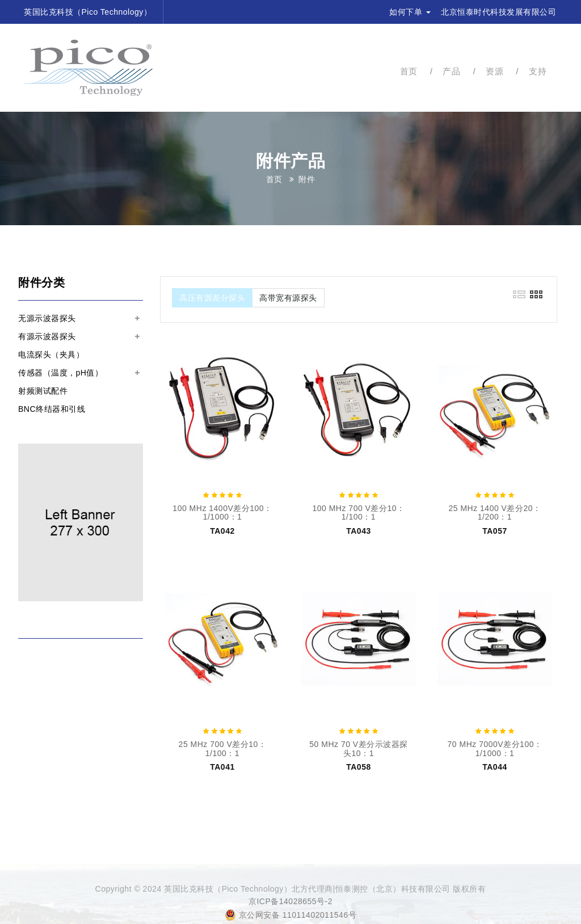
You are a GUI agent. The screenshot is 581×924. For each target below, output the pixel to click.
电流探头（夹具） (51, 355)
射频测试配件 (43, 391)
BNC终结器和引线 (52, 409)
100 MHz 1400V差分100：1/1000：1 (222, 512)
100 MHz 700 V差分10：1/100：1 (358, 512)
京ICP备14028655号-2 (290, 901)
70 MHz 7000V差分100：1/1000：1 (495, 748)
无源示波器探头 (47, 318)
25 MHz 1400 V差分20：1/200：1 (494, 512)
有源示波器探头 (47, 336)
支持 (538, 71)
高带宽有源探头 (288, 298)
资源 (494, 71)
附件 (307, 179)
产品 (451, 71)
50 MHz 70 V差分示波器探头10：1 (358, 748)
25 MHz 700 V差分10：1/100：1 (223, 748)
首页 (409, 71)
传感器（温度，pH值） (60, 373)
